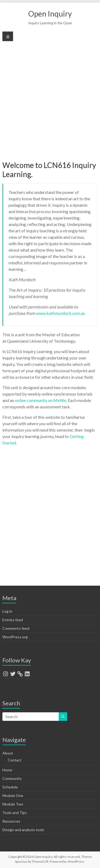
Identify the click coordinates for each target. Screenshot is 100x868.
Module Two (13, 804)
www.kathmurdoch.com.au (60, 313)
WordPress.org (15, 637)
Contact (15, 760)
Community (12, 778)
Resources (11, 821)
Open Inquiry (50, 14)
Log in (7, 611)
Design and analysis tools (23, 830)
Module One (13, 795)
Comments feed (16, 628)
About (8, 753)
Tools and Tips (15, 813)
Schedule (10, 787)
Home (7, 770)
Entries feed (13, 620)
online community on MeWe (41, 400)
